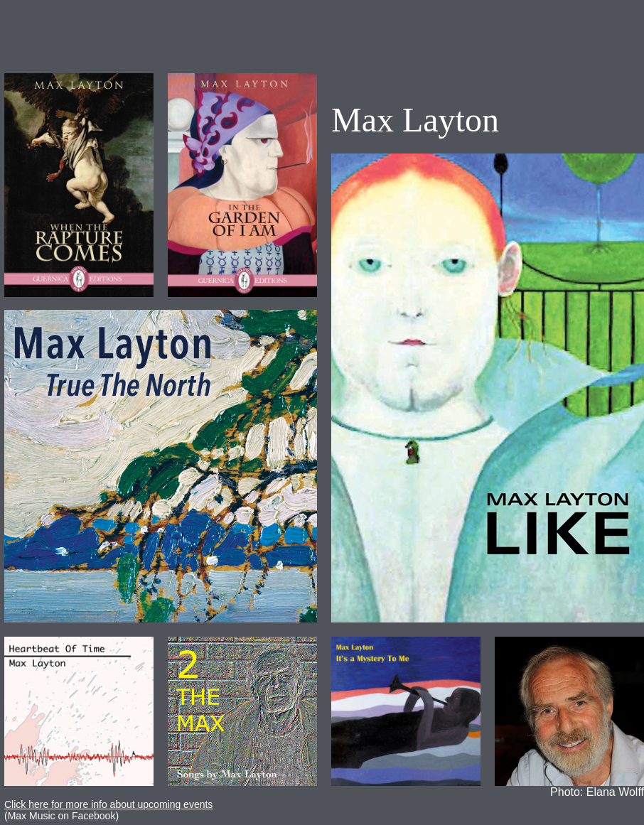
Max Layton (415, 120)
